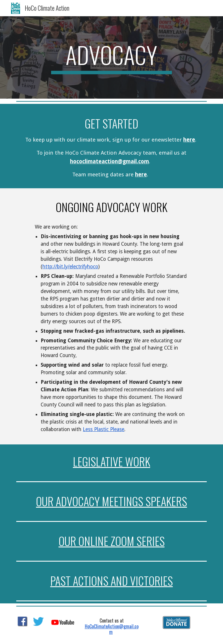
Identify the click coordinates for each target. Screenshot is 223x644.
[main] (111, 57)
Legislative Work (111, 461)
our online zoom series (112, 541)
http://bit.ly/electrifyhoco (70, 267)
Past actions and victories (111, 581)
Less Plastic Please (104, 429)
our (46, 501)
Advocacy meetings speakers (121, 501)
